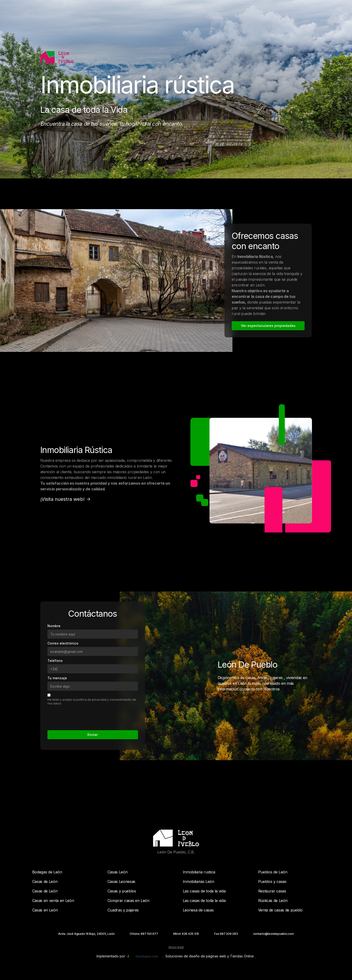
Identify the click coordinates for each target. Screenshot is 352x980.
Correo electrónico (63, 643)
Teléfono (55, 661)
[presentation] (84, 716)
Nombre (54, 626)
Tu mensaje (57, 678)
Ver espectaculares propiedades (268, 326)
